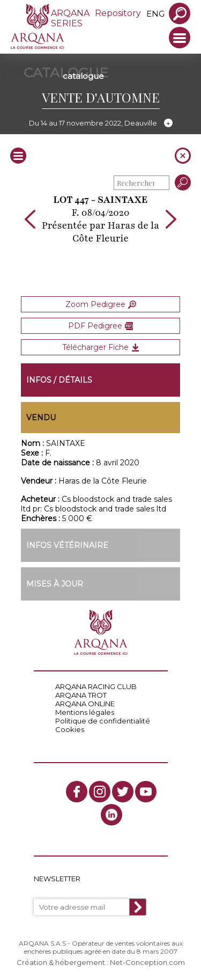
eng (155, 14)
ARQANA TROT (81, 695)
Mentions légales (85, 712)
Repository (118, 13)
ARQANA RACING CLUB (96, 686)
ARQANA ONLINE (85, 704)
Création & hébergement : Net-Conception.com (101, 962)
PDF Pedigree (100, 326)
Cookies (70, 729)
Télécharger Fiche (101, 347)
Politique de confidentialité (103, 721)
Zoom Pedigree (101, 304)
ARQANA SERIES (70, 18)
